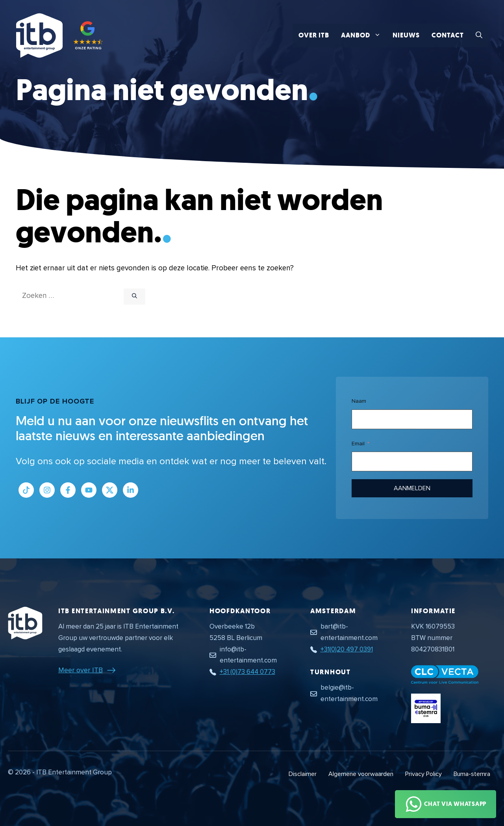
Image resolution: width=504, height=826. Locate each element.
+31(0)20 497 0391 (347, 649)
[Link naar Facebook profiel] (68, 490)
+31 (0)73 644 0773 (247, 672)
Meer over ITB (81, 670)
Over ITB (314, 35)
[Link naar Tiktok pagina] (26, 490)
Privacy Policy (423, 774)
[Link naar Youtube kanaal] (89, 490)
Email (358, 444)
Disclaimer (303, 774)
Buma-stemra (472, 774)
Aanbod (364, 35)
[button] (479, 35)
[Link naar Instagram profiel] (47, 490)
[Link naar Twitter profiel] (110, 490)
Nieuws (406, 35)
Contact (448, 35)
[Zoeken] (134, 297)
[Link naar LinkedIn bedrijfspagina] (131, 490)
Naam (359, 401)
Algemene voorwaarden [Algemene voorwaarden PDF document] (361, 774)
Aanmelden (412, 488)
